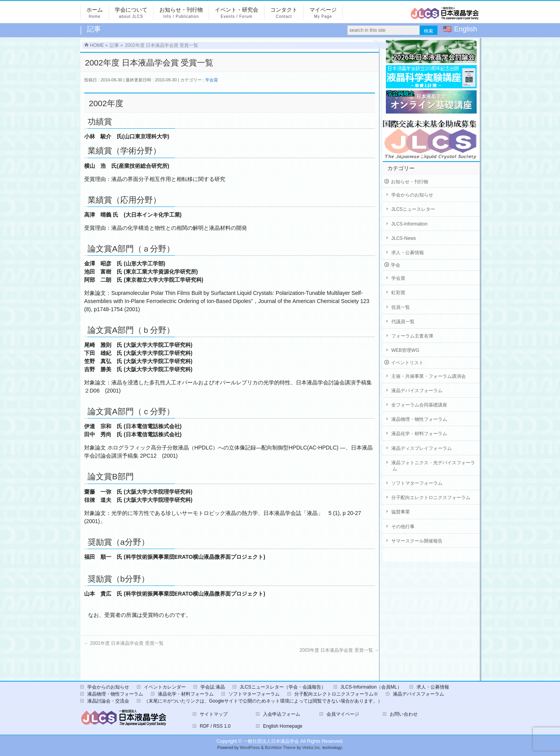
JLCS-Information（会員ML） (371, 687)
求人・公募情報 (408, 253)
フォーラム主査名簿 (412, 336)
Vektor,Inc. (312, 748)
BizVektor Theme (280, 748)
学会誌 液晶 (213, 687)
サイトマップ (214, 714)
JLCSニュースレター (413, 209)
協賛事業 (401, 512)
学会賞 (212, 80)
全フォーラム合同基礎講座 (419, 405)
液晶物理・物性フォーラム (419, 419)
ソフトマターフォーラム (417, 483)
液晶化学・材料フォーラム (419, 434)
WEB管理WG (405, 350)
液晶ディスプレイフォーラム (422, 448)
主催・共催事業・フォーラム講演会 (429, 376)
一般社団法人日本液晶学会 (271, 741)
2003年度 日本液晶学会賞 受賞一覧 (339, 650)
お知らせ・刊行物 (410, 182)
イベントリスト (407, 363)
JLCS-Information (409, 224)
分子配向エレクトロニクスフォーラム (431, 498)
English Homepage (283, 726)
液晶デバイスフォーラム (417, 391)
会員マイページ (343, 714)
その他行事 (403, 527)
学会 (396, 265)
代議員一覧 (403, 322)
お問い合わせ (404, 714)
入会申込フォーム (282, 714)
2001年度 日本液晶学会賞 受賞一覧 (124, 643)
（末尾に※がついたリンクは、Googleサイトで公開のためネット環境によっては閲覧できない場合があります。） (263, 701)
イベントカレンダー (165, 687)
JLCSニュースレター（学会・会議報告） (283, 687)
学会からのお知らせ (412, 195)
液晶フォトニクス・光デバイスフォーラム (433, 466)
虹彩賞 (398, 293)
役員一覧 (401, 307)
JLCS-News (404, 238)
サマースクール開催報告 (417, 541)
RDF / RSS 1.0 (215, 726)
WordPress (250, 748)
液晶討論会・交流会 (108, 701)
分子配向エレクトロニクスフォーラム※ (336, 694)
